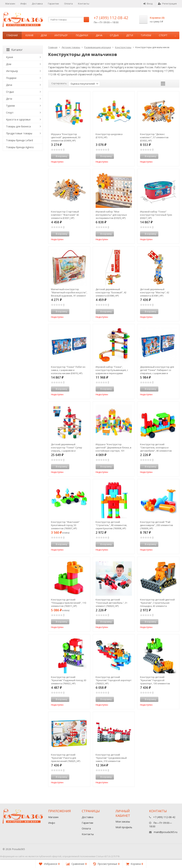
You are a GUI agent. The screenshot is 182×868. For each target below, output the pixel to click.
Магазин (10, 4)
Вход (148, 4)
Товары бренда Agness (20, 147)
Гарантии (53, 4)
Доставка (37, 4)
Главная (12, 35)
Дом (44, 35)
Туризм (146, 35)
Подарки (82, 35)
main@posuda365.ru (166, 832)
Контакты (84, 4)
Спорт (163, 35)
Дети (130, 35)
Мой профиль (124, 827)
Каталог (14, 50)
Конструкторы (123, 47)
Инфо (23, 4)
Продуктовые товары (19, 133)
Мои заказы (123, 822)
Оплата (68, 4)
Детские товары (71, 47)
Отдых (114, 35)
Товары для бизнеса (18, 126)
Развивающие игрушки (98, 47)
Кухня (29, 35)
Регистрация (167, 4)
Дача (99, 35)
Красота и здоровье (18, 119)
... (175, 35)
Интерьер (61, 35)
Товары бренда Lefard (19, 140)
